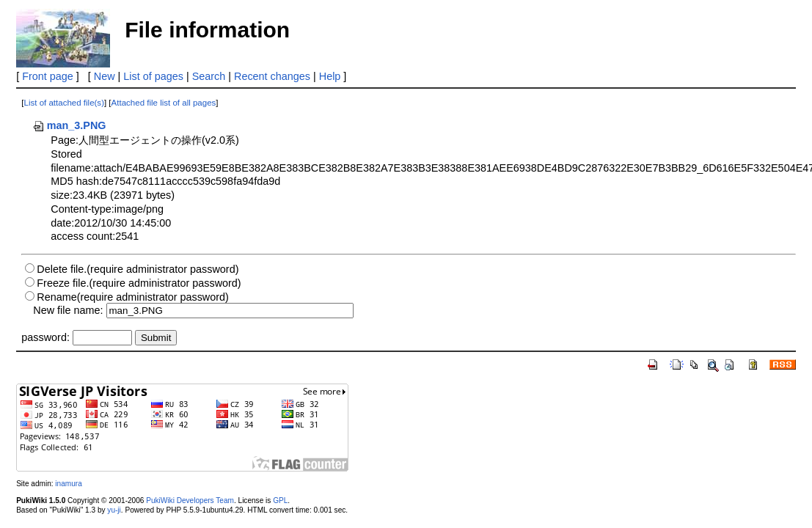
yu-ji (114, 510)
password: (45, 337)
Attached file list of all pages (164, 103)
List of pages (153, 76)
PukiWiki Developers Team (190, 500)
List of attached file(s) (64, 103)
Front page (48, 76)
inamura (68, 484)
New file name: (68, 310)
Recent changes (272, 76)
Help (330, 76)
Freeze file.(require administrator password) (139, 283)
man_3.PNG (69, 125)
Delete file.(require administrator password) (138, 269)
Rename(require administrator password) (133, 297)
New (105, 76)
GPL (280, 500)
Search (209, 76)
